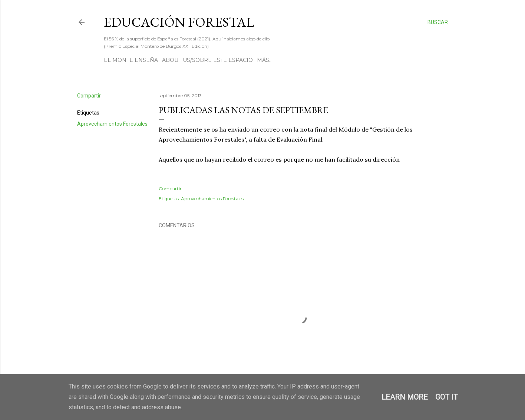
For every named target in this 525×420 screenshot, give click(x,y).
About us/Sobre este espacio (207, 60)
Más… (265, 60)
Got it (447, 397)
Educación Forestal (179, 22)
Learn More (405, 397)
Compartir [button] (89, 96)
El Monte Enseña (131, 60)
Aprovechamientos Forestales (112, 124)
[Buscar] (438, 22)
